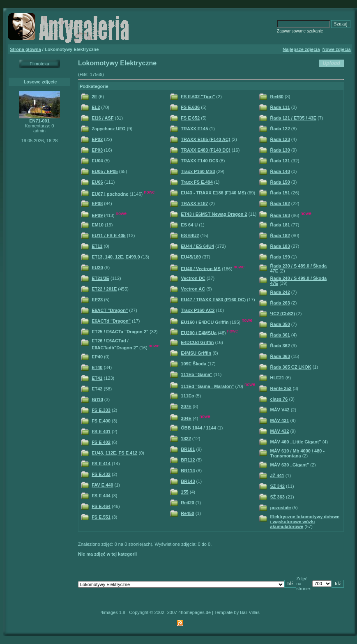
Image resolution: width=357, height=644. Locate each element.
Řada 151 (280, 193)
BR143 (188, 481)
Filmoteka (39, 64)
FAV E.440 (102, 485)
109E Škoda (193, 364)
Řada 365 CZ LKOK (291, 367)
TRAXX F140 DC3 (199, 161)
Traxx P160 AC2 (198, 310)
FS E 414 (101, 464)
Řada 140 (280, 171)
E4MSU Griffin (196, 353)
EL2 (96, 107)
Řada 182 (280, 235)
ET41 (97, 378)
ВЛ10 (97, 399)
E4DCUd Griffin (197, 342)
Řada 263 (280, 303)
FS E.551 (101, 517)
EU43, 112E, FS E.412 (114, 453)
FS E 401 (101, 432)
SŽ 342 (278, 486)
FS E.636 (190, 107)
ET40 (97, 367)
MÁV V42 (280, 410)
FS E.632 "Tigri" (198, 97)
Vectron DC (193, 278)
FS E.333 (101, 410)
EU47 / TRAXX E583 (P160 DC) (213, 300)
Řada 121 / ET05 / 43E (294, 118)
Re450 (187, 513)
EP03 (97, 150)
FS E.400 (101, 421)
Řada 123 (280, 139)
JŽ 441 (277, 475)
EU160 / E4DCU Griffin (205, 322)
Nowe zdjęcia (337, 49)
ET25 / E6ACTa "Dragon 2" (120, 332)
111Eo (187, 396)
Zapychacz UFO (109, 129)
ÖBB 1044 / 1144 (198, 428)
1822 (186, 439)
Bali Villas (250, 612)
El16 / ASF (102, 118)
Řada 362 (280, 346)
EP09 (97, 215)
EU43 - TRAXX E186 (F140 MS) (213, 193)
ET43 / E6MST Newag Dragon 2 (214, 214)
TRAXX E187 (194, 203)
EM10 (98, 225)
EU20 (97, 268)
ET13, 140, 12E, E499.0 (116, 257)
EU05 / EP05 (105, 171)
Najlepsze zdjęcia (301, 49)
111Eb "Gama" (196, 374)
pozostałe (281, 508)
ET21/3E (100, 278)
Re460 (277, 97)
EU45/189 (191, 257)
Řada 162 (280, 203)
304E (186, 418)
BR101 (188, 449)
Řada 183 (280, 246)
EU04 (97, 161)
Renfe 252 (281, 388)
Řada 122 (280, 129)
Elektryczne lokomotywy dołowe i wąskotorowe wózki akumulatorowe (305, 522)
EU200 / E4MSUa (199, 332)
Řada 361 (280, 335)
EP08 (97, 203)
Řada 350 (280, 324)
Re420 (187, 503)
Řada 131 (280, 161)
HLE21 (277, 378)
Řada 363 (280, 356)
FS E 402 (101, 442)
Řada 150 (280, 182)
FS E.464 (101, 506)
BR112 (188, 460)
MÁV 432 (280, 431)
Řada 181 (280, 225)
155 (184, 492)
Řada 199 (280, 257)
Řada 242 (280, 292)
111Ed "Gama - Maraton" (207, 386)
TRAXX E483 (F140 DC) (205, 150)
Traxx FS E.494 (197, 182)
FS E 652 (190, 118)
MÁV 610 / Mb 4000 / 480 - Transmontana (298, 453)
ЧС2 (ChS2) (283, 314)
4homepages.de (195, 612)
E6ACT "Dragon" (110, 310)
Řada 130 (280, 150)
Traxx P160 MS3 (198, 171)
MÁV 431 (280, 420)
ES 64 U (189, 225)
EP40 (97, 357)
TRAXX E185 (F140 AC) (205, 139)
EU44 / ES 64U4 (197, 246)
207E (186, 406)
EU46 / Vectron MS (201, 268)
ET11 (97, 246)
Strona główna (25, 49)
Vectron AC (193, 289)
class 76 (279, 399)
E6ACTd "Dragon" (111, 321)
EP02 (97, 139)
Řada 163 (280, 215)
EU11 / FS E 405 (109, 235)
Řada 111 (280, 107)
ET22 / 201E (104, 289)
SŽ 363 (278, 497)
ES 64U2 (190, 235)
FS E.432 (101, 474)
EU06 (97, 182)
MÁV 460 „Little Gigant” (296, 442)
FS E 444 (101, 496)
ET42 (97, 389)
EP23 (97, 300)
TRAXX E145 (194, 129)
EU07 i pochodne (110, 194)
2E (94, 97)
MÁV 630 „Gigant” (290, 465)
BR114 (188, 471)
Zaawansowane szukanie (300, 31)
